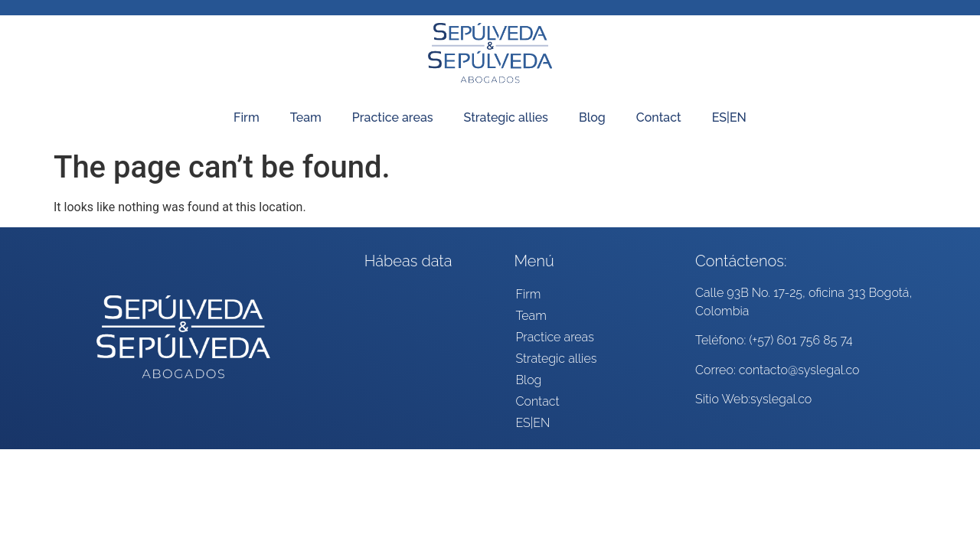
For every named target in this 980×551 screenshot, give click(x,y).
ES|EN (729, 117)
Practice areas (393, 117)
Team (306, 117)
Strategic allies (506, 117)
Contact (659, 117)
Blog (592, 117)
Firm (247, 117)
